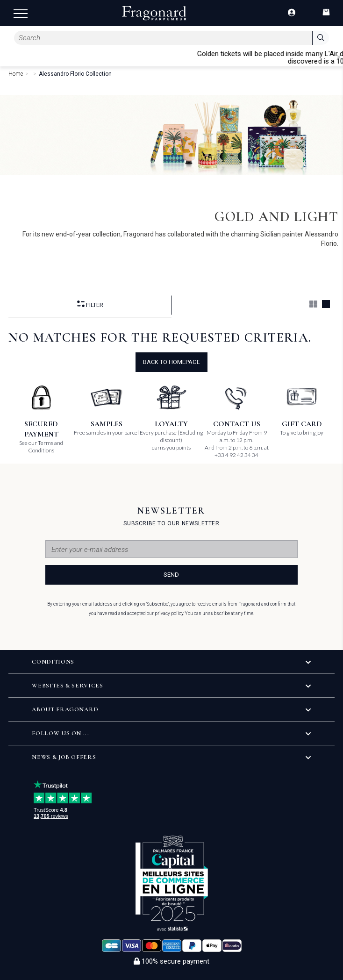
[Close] (339, 57)
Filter (90, 304)
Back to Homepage (171, 362)
